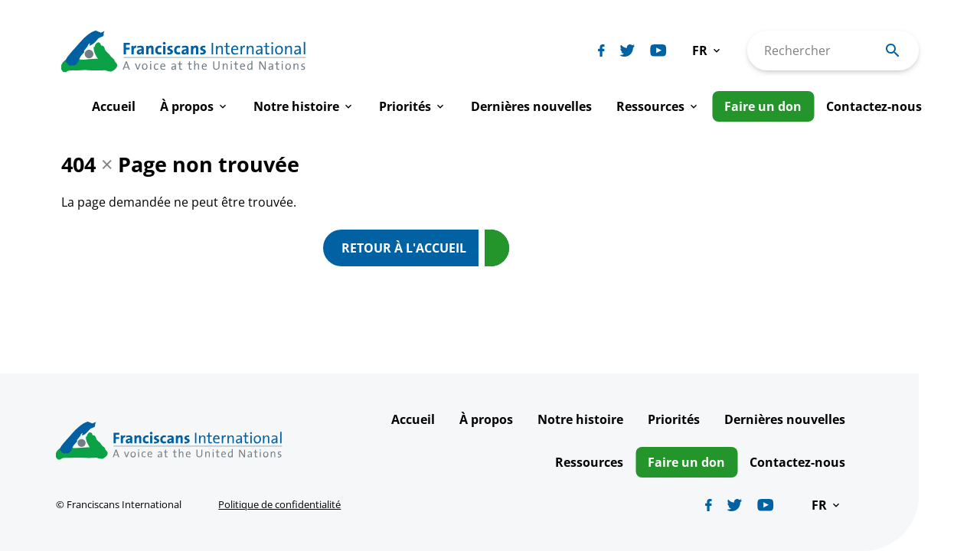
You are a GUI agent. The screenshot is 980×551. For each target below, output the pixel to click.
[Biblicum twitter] (627, 51)
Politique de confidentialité (279, 504)
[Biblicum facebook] (601, 51)
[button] (707, 51)
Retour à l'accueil (404, 248)
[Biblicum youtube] (658, 51)
